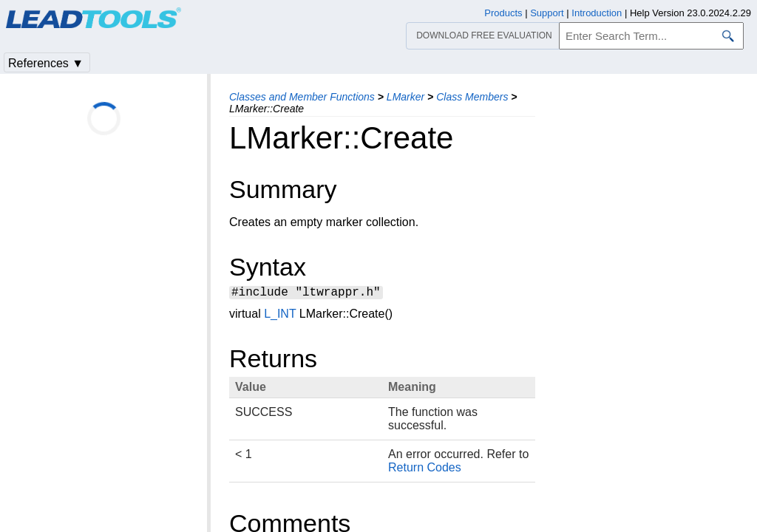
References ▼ (46, 63)
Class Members (472, 97)
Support (547, 13)
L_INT (280, 316)
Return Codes (425, 470)
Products (503, 13)
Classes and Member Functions (302, 97)
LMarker (405, 97)
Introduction (597, 13)
